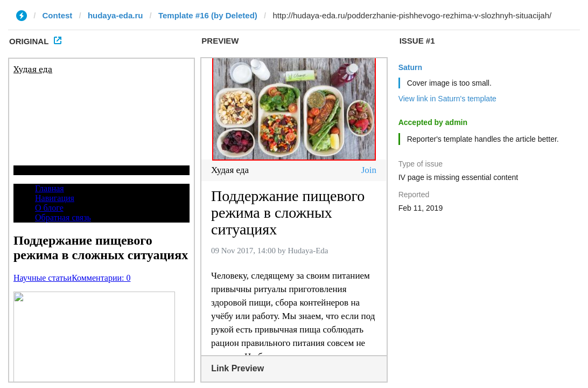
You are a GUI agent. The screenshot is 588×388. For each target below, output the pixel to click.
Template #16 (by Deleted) (208, 15)
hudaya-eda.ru (115, 15)
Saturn (410, 67)
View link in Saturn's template (447, 99)
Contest (58, 15)
